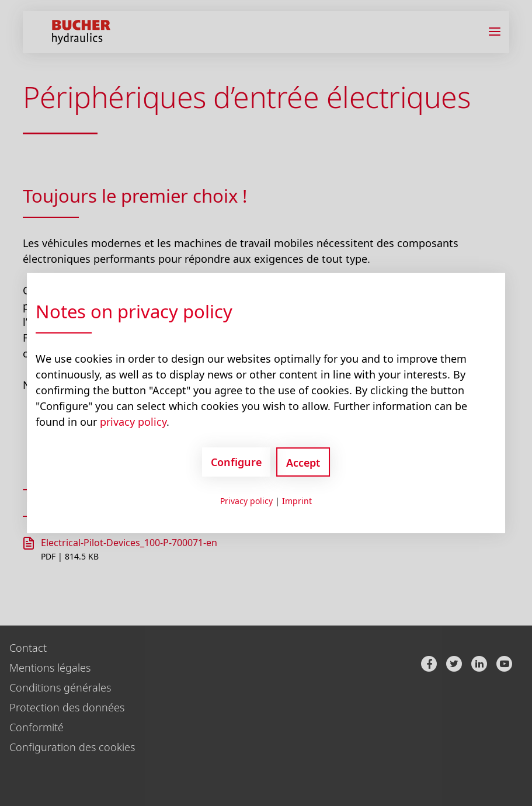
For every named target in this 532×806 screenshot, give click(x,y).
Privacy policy (246, 501)
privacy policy (133, 422)
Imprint (297, 501)
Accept (303, 463)
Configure (236, 462)
